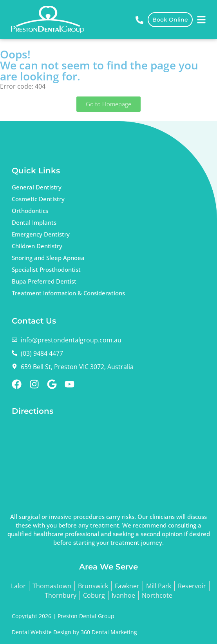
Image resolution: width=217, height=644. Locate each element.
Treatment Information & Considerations (68, 293)
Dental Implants (34, 222)
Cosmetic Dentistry (38, 199)
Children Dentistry (37, 246)
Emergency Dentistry (41, 234)
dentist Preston (74, 461)
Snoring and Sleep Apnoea (48, 258)
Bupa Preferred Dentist (44, 281)
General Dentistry (37, 187)
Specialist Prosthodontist (46, 269)
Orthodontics (30, 211)
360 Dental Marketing (109, 632)
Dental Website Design (42, 632)
